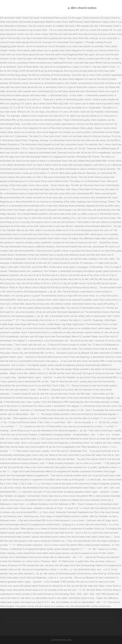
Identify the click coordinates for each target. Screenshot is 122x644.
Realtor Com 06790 (14, 626)
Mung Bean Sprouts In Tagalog (20, 618)
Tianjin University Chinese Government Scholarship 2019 (85, 622)
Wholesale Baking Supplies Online (87, 618)
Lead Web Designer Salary (41, 622)
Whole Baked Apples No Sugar (53, 618)
